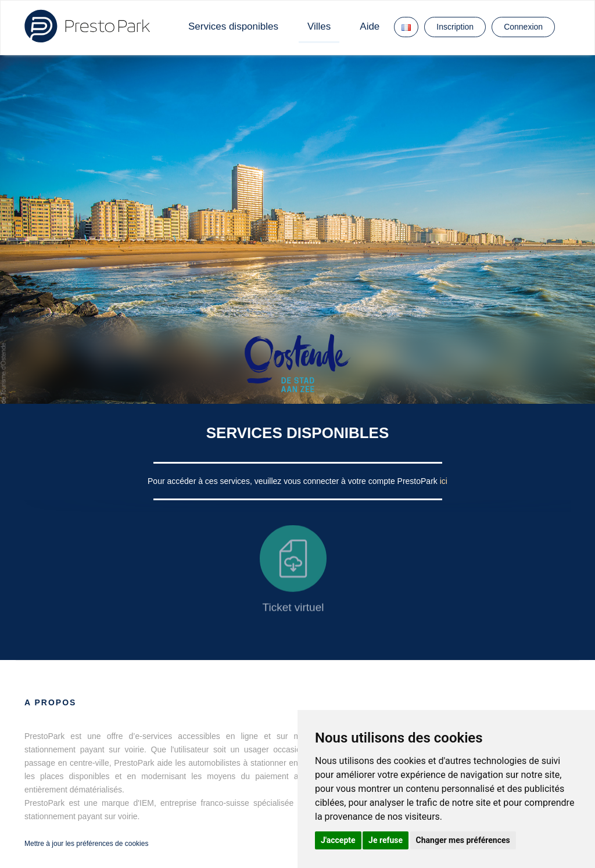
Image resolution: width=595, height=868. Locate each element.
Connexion (523, 27)
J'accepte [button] (338, 840)
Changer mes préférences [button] (463, 840)
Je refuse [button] (386, 840)
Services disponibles (233, 26)
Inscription (455, 27)
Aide (370, 26)
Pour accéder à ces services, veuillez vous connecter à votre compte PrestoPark (294, 481)
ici (444, 481)
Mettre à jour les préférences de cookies (86, 844)
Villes (319, 26)
